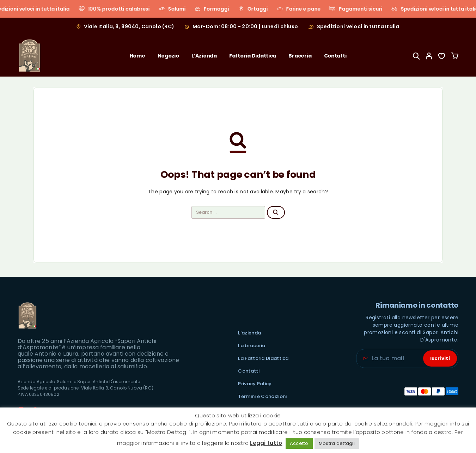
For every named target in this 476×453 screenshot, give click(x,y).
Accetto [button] (299, 443)
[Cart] (454, 57)
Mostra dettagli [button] (337, 443)
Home (138, 56)
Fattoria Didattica (253, 56)
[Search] (416, 56)
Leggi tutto (266, 443)
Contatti (335, 56)
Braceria (300, 56)
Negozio (168, 56)
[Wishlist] (442, 57)
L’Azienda (204, 56)
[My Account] (429, 56)
